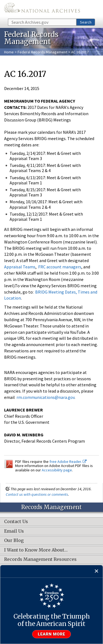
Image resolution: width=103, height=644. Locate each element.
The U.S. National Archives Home (42, 9)
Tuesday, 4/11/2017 (27, 165)
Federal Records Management (42, 52)
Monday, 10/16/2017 (28, 202)
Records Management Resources (40, 559)
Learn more (52, 634)
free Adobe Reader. (68, 462)
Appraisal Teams (20, 267)
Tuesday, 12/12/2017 (28, 214)
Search (86, 22)
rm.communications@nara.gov (45, 397)
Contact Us (16, 522)
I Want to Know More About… (36, 550)
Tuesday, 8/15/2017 (27, 190)
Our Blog (14, 541)
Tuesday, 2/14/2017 (27, 153)
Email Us (14, 531)
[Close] (97, 571)
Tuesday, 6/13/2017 (27, 178)
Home (9, 52)
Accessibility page (57, 470)
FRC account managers (60, 267)
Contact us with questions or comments (37, 494)
